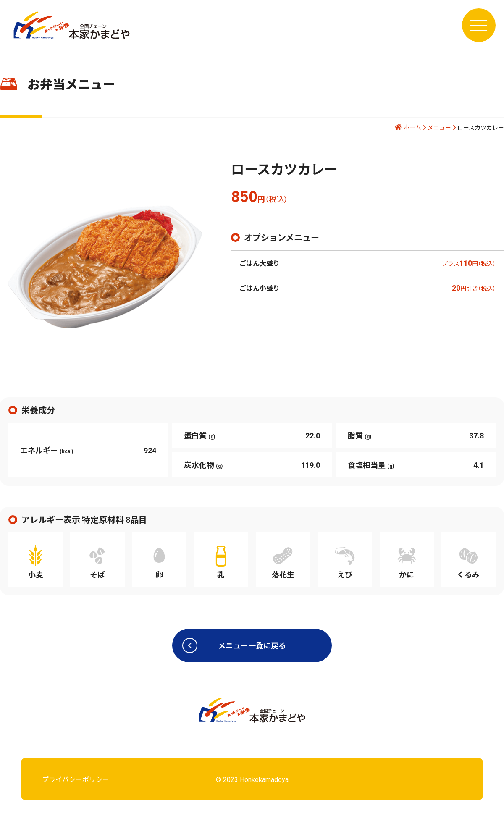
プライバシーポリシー (76, 779)
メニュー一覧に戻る (234, 645)
